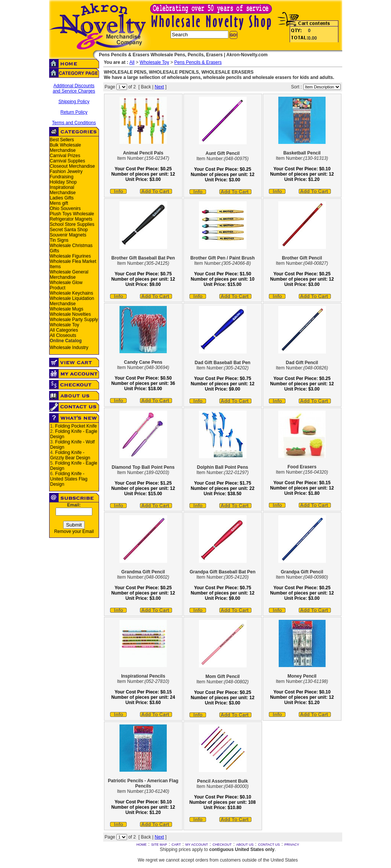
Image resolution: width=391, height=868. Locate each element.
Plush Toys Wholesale (72, 214)
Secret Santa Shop (69, 230)
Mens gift (59, 203)
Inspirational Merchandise (63, 190)
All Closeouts (63, 335)
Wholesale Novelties (71, 314)
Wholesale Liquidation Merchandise (72, 301)
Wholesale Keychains (72, 293)
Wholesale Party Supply (74, 320)
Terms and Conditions (74, 123)
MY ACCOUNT (197, 845)
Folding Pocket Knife (76, 426)
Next (159, 87)
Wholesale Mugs (67, 309)
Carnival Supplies (67, 161)
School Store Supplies (72, 224)
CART (176, 845)
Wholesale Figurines (71, 256)
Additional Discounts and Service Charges (74, 88)
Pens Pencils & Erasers (198, 62)
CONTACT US (269, 845)
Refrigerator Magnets (71, 219)
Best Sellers (62, 140)
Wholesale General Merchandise (69, 275)
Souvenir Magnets (68, 235)
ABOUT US (245, 845)
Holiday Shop (63, 182)
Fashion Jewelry (66, 171)
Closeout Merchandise (72, 166)
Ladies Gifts (62, 198)
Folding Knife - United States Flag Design (69, 479)
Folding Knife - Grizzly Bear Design (70, 455)
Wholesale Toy (65, 325)
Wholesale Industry (69, 348)
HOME (142, 845)
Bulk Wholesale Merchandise (66, 148)
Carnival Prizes (65, 156)
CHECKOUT (222, 845)
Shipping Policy (74, 102)
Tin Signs (59, 240)
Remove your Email (74, 531)
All (132, 62)
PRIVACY (292, 845)
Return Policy (74, 112)
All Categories (64, 330)
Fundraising (62, 177)
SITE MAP (159, 845)
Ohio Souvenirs (65, 209)
